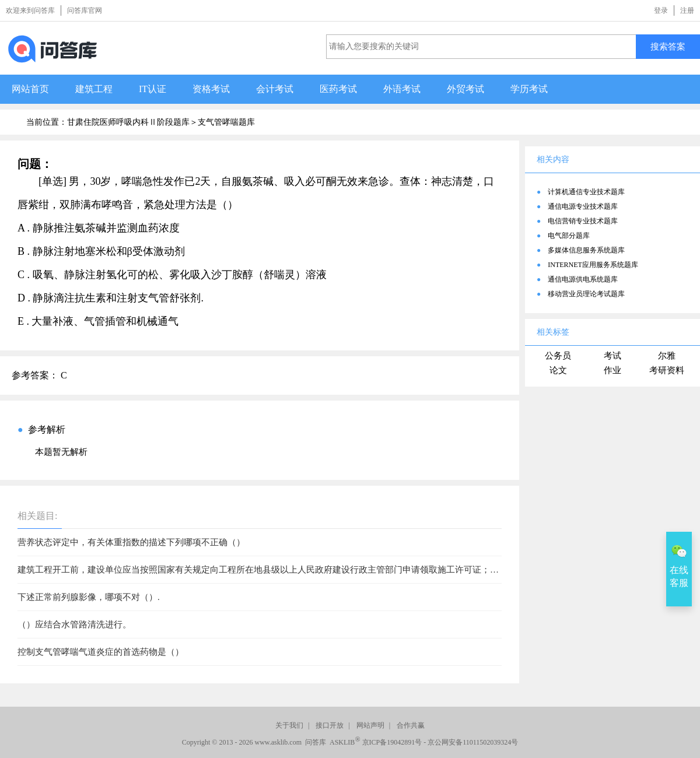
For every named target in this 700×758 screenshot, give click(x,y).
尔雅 (667, 356)
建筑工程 (94, 89)
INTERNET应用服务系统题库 (593, 265)
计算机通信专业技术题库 (586, 192)
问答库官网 (85, 10)
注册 (687, 10)
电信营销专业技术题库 (583, 221)
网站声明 (370, 725)
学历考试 (529, 89)
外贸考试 (466, 89)
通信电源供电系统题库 (583, 279)
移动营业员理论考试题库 (586, 294)
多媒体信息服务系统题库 (586, 250)
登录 (661, 10)
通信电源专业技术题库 (583, 206)
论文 (558, 370)
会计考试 (275, 89)
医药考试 (338, 89)
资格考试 (211, 89)
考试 (612, 356)
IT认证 (153, 89)
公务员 (558, 356)
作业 (612, 370)
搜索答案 (668, 46)
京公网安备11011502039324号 (473, 742)
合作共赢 (411, 725)
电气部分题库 (569, 236)
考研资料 (667, 370)
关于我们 (289, 725)
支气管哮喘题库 (226, 122)
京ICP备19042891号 (392, 742)
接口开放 (330, 725)
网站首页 (30, 89)
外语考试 (402, 89)
